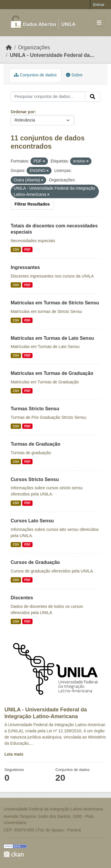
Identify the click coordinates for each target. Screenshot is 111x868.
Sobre (74, 75)
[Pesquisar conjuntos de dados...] (48, 97)
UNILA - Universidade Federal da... (52, 55)
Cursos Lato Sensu (32, 521)
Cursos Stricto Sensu (35, 479)
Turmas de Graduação (36, 444)
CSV (16, 250)
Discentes (22, 598)
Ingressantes (25, 267)
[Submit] (93, 97)
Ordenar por (23, 112)
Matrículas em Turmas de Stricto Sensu (55, 303)
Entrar (99, 5)
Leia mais (14, 754)
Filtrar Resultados (32, 204)
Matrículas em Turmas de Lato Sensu (52, 338)
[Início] (9, 47)
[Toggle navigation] (99, 23)
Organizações (34, 47)
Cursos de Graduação (35, 562)
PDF (27, 250)
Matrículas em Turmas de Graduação (52, 373)
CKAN (14, 854)
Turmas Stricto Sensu (35, 409)
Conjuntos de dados (35, 75)
